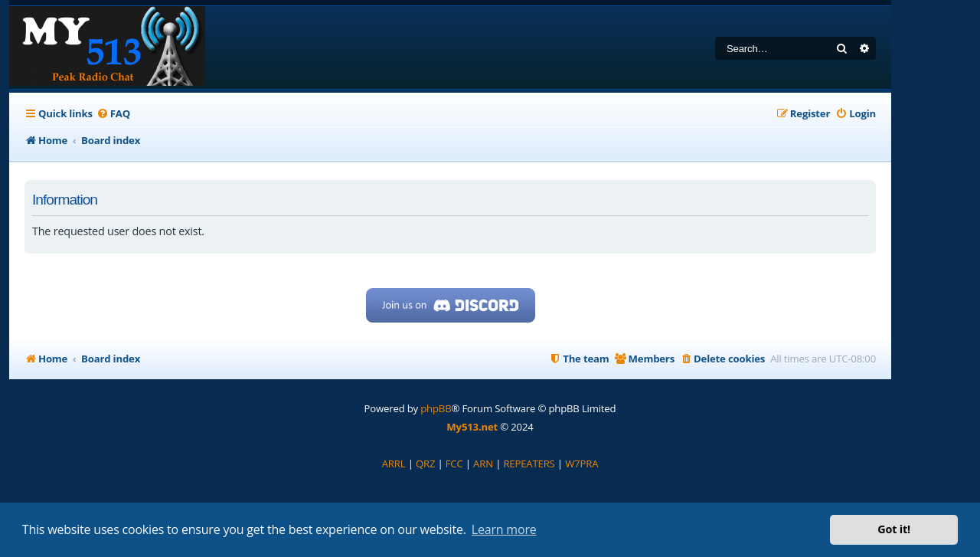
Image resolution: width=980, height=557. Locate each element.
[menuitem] (113, 114)
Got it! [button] (894, 529)
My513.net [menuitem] (472, 427)
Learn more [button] (504, 529)
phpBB (436, 408)
